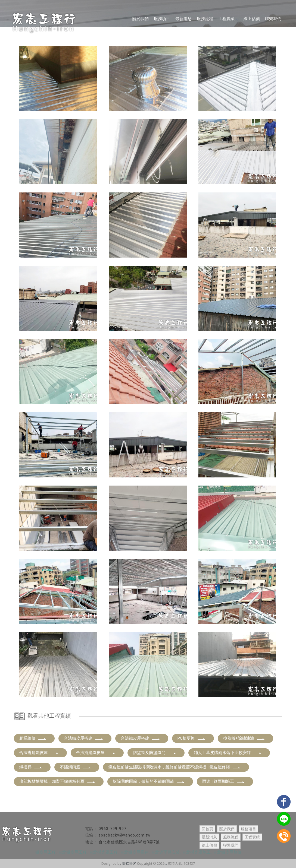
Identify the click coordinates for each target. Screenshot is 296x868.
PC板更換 (192, 738)
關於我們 (141, 19)
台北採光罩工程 (103, 852)
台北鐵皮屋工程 (72, 852)
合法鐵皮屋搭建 (84, 738)
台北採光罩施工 (196, 852)
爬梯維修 (33, 738)
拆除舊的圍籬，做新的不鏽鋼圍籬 (149, 781)
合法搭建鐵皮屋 (39, 753)
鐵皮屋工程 (46, 852)
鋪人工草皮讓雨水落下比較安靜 (228, 753)
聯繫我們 (273, 19)
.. (166, 864)
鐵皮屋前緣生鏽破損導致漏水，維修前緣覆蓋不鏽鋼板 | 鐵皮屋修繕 (175, 767)
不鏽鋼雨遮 (75, 767)
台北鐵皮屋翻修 (227, 852)
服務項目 (162, 19)
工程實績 (228, 19)
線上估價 (252, 19)
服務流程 (205, 19)
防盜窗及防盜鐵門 (155, 753)
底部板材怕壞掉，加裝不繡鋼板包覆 (57, 781)
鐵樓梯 (31, 767)
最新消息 (183, 19)
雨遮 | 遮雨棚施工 (224, 781)
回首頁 (207, 829)
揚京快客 (129, 864)
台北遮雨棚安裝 (165, 852)
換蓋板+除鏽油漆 (244, 738)
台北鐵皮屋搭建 (134, 852)
